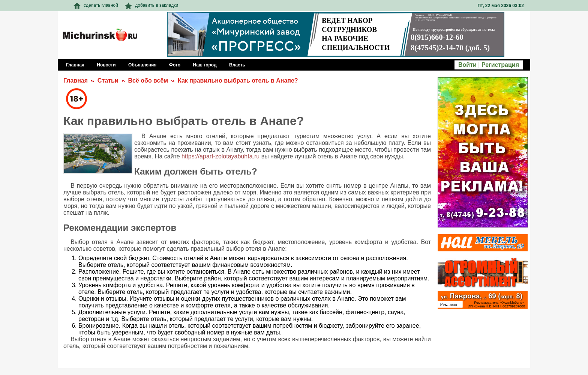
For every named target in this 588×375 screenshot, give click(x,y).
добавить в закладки (151, 5)
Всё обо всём (148, 81)
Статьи (108, 81)
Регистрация (500, 65)
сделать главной (96, 5)
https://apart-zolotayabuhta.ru (220, 156)
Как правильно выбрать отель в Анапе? (238, 81)
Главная (76, 81)
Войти (467, 65)
